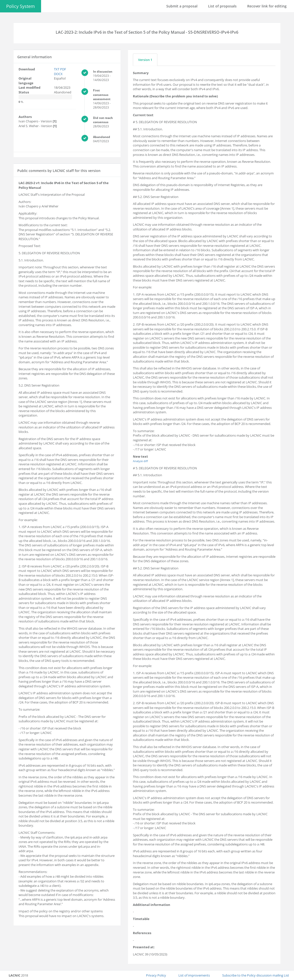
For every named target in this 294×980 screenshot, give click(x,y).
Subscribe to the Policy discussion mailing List (256, 975)
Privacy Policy (156, 975)
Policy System (21, 6)
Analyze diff (140, 461)
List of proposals (222, 6)
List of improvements (194, 975)
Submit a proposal (182, 6)
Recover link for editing (267, 6)
